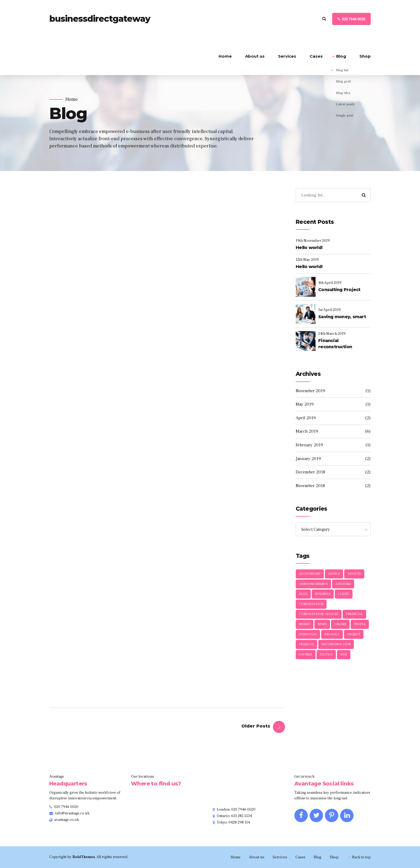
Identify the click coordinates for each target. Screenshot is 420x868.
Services (287, 56)
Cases (316, 56)
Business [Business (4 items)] (323, 594)
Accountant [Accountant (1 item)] (310, 574)
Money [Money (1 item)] (305, 624)
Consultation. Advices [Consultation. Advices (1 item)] (319, 614)
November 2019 (310, 391)
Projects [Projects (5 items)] (306, 644)
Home (225, 56)
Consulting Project (339, 290)
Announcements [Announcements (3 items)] (313, 584)
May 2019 (305, 404)
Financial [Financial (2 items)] (354, 614)
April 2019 (306, 418)
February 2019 (309, 445)
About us (255, 56)
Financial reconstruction (335, 344)
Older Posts (256, 726)
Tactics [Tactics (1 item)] (326, 654)
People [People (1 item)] (360, 624)
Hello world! (309, 248)
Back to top (361, 857)
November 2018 (310, 486)
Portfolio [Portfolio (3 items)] (308, 634)
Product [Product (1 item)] (332, 634)
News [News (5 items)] (322, 624)
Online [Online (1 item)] (340, 624)
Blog (341, 56)
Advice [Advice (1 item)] (334, 574)
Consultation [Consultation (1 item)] (311, 604)
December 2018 (310, 472)
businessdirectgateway (100, 19)
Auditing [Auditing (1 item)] (343, 584)
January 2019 (308, 459)
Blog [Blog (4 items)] (303, 594)
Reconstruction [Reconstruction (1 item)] (336, 644)
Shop (365, 56)
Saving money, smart (342, 317)
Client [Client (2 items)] (344, 594)
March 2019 (307, 431)
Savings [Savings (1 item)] (306, 654)
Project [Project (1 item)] (354, 634)
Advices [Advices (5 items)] (354, 574)
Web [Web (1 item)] (344, 654)
